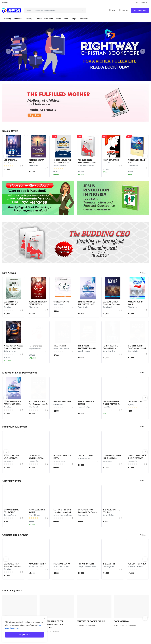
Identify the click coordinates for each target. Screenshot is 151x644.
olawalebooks (9, 461)
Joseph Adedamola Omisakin (88, 567)
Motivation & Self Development (20, 373)
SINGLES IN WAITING (61, 302)
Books (58, 19)
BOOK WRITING (121, 621)
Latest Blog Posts (12, 591)
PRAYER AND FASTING (37, 564)
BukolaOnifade (133, 351)
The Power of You (35, 346)
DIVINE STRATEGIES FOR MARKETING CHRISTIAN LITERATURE (52, 624)
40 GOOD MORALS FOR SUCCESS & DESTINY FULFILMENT (62, 162)
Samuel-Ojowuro (109, 567)
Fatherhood (18, 19)
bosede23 (106, 163)
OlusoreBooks (58, 405)
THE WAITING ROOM (86, 564)
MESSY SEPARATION (111, 160)
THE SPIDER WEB (60, 346)
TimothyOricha (133, 165)
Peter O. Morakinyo (60, 165)
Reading (81, 625)
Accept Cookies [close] (24, 635)
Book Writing (119, 625)
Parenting (7, 19)
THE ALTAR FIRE (109, 564)
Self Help (29, 19)
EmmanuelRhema (59, 515)
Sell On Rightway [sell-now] (140, 10)
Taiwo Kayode (9, 163)
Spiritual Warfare (12, 481)
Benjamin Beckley (10, 351)
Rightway (131, 405)
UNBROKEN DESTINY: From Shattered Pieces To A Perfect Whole (137, 348)
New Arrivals (9, 273)
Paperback (84, 19)
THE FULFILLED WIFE (86, 456)
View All (145, 273)
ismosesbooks (9, 515)
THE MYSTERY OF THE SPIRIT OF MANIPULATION (37, 512)
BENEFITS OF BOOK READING (91, 621)
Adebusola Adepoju (85, 407)
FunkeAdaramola (59, 461)
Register (144, 2)
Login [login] (137, 2)
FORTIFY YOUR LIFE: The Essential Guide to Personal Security (112, 348)
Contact (5, 2)
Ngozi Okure (107, 407)
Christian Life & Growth (44, 19)
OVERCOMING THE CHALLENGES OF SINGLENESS (11, 304)
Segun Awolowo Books (86, 165)
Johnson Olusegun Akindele (112, 515)
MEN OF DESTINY (10, 160)
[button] (143, 51)
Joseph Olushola (34, 515)
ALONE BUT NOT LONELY (137, 564)
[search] (83, 10)
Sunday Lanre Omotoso (61, 349)
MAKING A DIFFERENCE (62, 402)
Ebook (66, 19)
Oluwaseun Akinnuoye (135, 567)
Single (74, 19)
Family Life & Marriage (15, 427)
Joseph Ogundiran (84, 351)
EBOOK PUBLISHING (135, 402)
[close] (44, 619)
